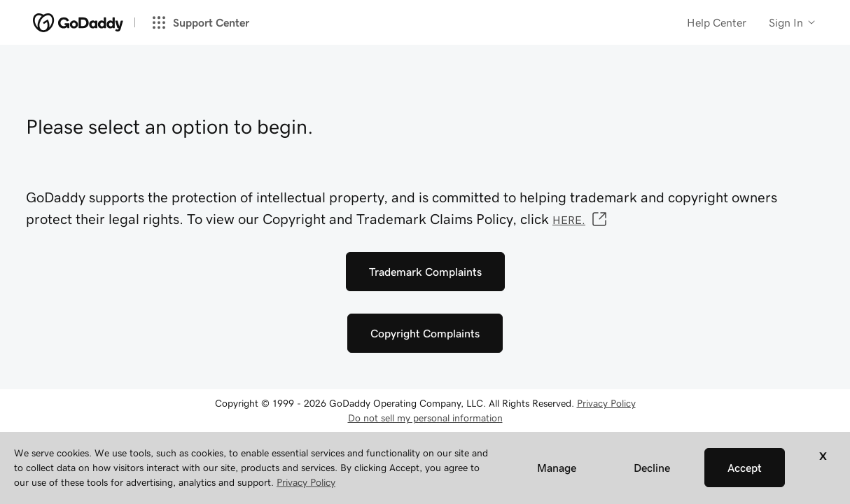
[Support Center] (205, 22)
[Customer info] (793, 23)
